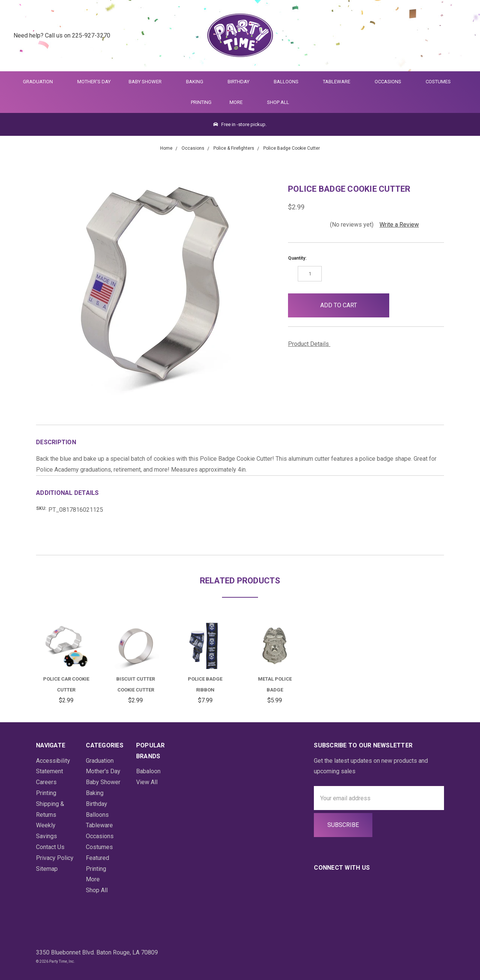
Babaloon (148, 771)
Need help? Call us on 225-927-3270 (62, 35)
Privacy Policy (55, 858)
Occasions (391, 82)
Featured (97, 858)
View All (147, 782)
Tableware (340, 82)
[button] (401, 305)
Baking (198, 82)
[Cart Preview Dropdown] (463, 36)
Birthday (242, 82)
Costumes (441, 82)
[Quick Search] (426, 36)
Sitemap (47, 869)
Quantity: (297, 258)
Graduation (41, 82)
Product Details (311, 344)
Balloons (289, 82)
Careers (46, 782)
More (235, 102)
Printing (201, 102)
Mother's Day (94, 82)
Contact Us (50, 847)
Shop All (278, 102)
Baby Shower (148, 82)
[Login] (444, 36)
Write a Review (399, 225)
